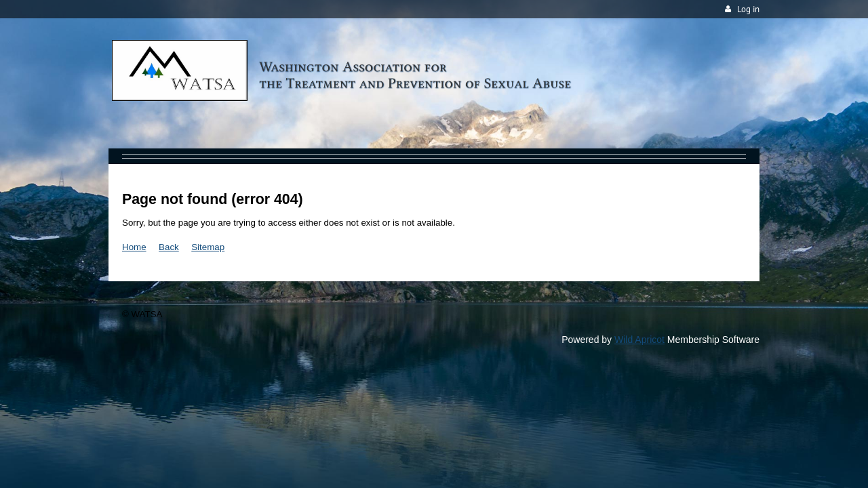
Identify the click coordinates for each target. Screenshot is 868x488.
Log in (748, 9)
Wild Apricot (639, 340)
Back (169, 247)
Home (134, 247)
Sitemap (208, 247)
